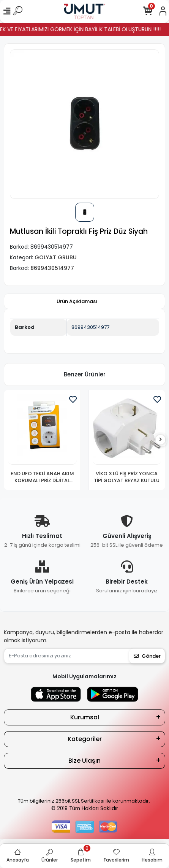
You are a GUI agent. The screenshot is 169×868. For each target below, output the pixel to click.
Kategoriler (85, 739)
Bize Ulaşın (84, 761)
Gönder (147, 656)
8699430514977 (90, 327)
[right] (161, 440)
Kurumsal (85, 717)
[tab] (77, 301)
